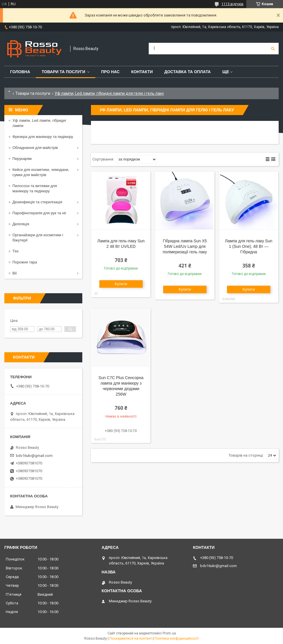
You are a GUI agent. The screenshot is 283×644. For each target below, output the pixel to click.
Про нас (110, 72)
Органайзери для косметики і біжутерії (38, 238)
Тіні (15, 251)
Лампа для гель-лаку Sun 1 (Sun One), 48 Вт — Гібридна (249, 246)
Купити (121, 284)
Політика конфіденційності (177, 639)
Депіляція (21, 224)
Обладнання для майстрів (35, 148)
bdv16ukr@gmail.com (34, 456)
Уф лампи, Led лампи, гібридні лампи (39, 123)
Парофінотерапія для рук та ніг (39, 213)
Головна (20, 72)
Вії (15, 273)
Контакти (142, 72)
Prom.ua (169, 633)
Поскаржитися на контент (131, 639)
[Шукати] (273, 49)
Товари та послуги (63, 72)
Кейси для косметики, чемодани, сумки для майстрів (41, 172)
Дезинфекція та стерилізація (37, 202)
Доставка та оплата (188, 72)
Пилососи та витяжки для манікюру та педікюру (35, 188)
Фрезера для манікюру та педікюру (43, 137)
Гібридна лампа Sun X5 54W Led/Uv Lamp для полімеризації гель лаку (185, 246)
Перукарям (22, 159)
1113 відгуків (232, 4)
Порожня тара (25, 262)
